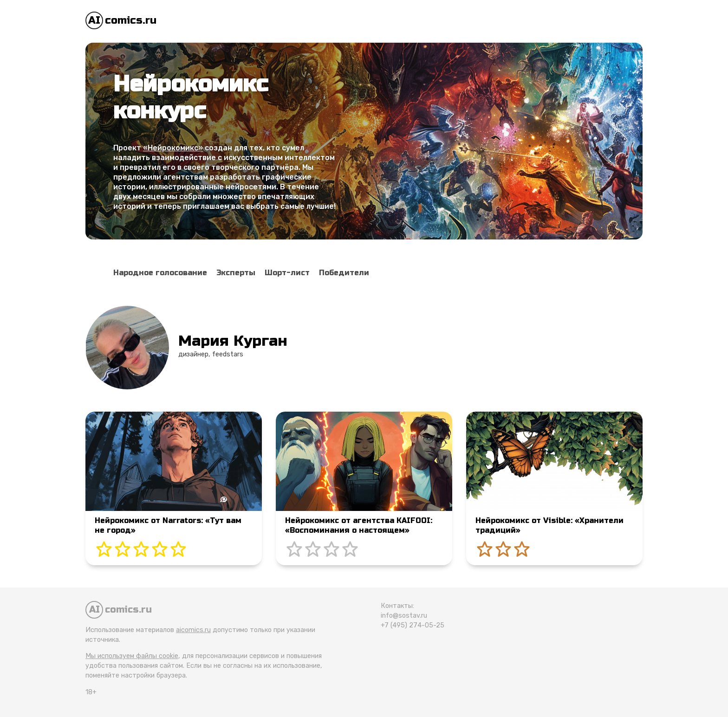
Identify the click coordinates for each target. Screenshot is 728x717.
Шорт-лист (287, 273)
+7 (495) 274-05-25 (413, 625)
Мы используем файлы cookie (132, 656)
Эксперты (236, 273)
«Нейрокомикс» (173, 148)
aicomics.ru (193, 630)
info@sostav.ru (404, 616)
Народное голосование (160, 273)
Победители (344, 273)
